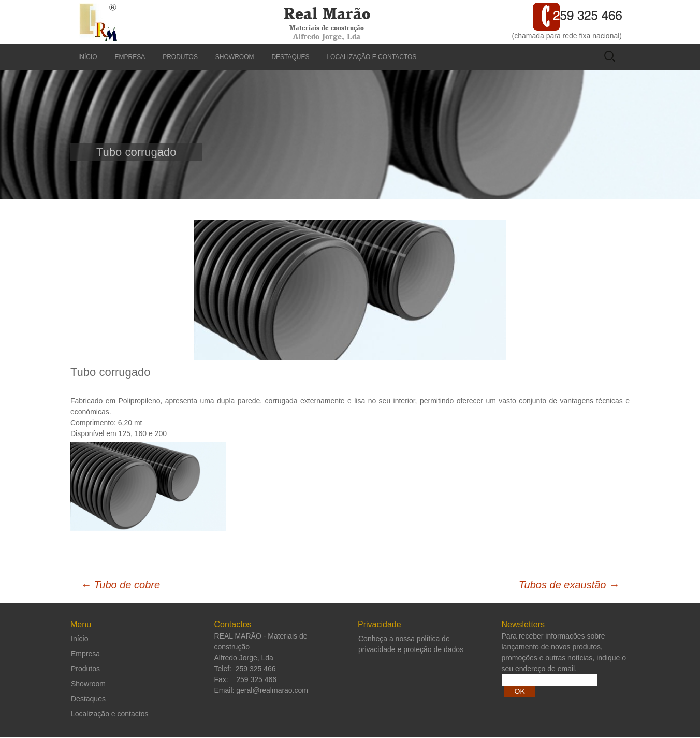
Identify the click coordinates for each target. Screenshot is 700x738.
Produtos (180, 57)
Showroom (235, 57)
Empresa (130, 57)
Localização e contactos (371, 57)
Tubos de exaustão (569, 585)
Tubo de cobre (120, 585)
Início (88, 57)
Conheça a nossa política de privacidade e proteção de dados (411, 644)
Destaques (290, 57)
